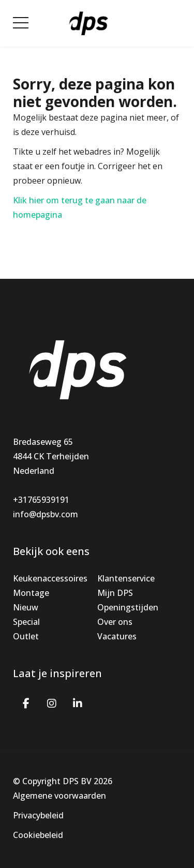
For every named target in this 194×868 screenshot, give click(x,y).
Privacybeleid (38, 815)
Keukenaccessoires (50, 578)
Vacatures (117, 636)
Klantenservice (126, 578)
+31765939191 (41, 500)
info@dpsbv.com (46, 514)
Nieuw (26, 607)
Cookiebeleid (38, 835)
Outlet (26, 636)
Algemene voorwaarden (59, 796)
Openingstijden (128, 607)
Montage (31, 593)
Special (26, 622)
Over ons (115, 622)
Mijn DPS (115, 593)
